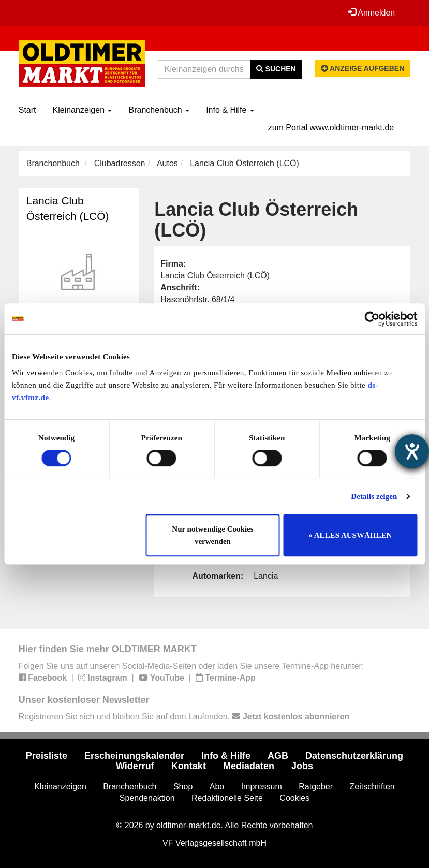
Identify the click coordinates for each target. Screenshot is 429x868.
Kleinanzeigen (83, 110)
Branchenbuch (159, 110)
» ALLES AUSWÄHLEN (350, 535)
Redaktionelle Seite (227, 798)
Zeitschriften (372, 786)
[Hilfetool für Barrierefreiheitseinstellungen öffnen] (412, 451)
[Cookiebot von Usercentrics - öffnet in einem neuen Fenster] (372, 319)
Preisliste (47, 756)
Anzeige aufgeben (363, 68)
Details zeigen (374, 496)
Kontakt (189, 766)
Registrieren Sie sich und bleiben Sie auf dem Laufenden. (184, 717)
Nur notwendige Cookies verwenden (212, 535)
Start (27, 110)
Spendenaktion (147, 798)
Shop (183, 786)
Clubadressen (120, 163)
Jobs (302, 766)
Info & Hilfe (230, 110)
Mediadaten (249, 766)
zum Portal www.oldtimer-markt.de (331, 128)
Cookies (294, 798)
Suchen (276, 69)
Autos (167, 163)
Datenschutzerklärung (354, 756)
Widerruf (135, 766)
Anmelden (372, 12)
